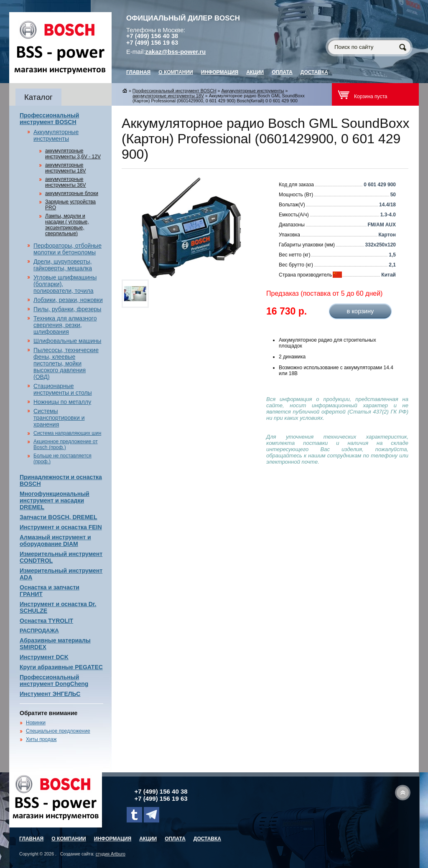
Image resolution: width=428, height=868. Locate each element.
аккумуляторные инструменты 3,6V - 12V (73, 154)
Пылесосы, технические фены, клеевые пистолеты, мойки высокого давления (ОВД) (66, 363)
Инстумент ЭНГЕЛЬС (50, 694)
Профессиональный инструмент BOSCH (49, 119)
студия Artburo (111, 854)
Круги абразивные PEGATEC (61, 667)
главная (138, 72)
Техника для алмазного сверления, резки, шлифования (65, 325)
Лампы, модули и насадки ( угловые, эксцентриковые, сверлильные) (67, 225)
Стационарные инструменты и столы (63, 389)
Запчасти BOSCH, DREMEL (59, 517)
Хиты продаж (41, 739)
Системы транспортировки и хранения (59, 418)
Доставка (314, 72)
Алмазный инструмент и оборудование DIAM (55, 541)
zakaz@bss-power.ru (176, 52)
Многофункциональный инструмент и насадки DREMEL (55, 500)
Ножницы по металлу (62, 402)
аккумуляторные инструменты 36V (66, 182)
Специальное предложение (58, 731)
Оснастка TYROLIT (46, 621)
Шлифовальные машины (67, 341)
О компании (176, 72)
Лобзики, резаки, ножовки (68, 300)
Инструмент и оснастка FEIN (61, 527)
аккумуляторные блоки (72, 193)
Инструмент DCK (44, 657)
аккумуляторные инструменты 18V (66, 168)
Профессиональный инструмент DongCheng (54, 680)
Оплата (282, 72)
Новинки (36, 723)
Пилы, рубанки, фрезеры (67, 309)
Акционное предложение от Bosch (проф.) (66, 444)
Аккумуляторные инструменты (56, 135)
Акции (255, 72)
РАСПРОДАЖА (39, 631)
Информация (220, 72)
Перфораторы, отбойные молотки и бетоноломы (68, 249)
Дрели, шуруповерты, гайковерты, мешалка (63, 265)
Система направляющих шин (67, 433)
